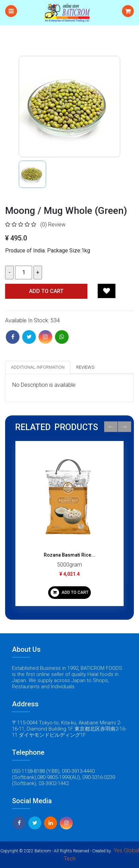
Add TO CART (46, 291)
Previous (111, 427)
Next (124, 427)
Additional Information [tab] (38, 367)
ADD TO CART (69, 593)
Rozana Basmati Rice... (69, 555)
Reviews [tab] (85, 367)
